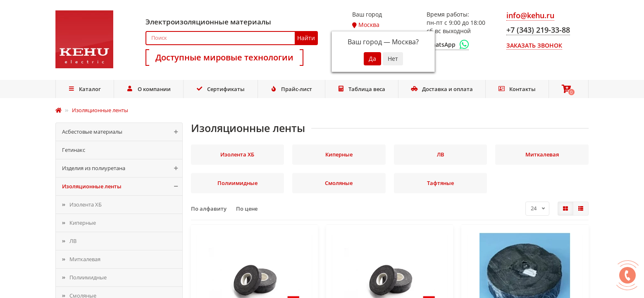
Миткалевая (85, 259)
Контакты (517, 89)
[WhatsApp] (448, 45)
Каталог (85, 89)
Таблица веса (362, 89)
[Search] (232, 38)
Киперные (83, 223)
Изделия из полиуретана (122, 168)
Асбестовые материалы (122, 132)
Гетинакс (74, 150)
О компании (149, 89)
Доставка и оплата (442, 89)
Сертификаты (220, 89)
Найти (306, 38)
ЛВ (73, 241)
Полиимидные (88, 277)
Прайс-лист (291, 89)
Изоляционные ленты (122, 186)
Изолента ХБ (86, 204)
